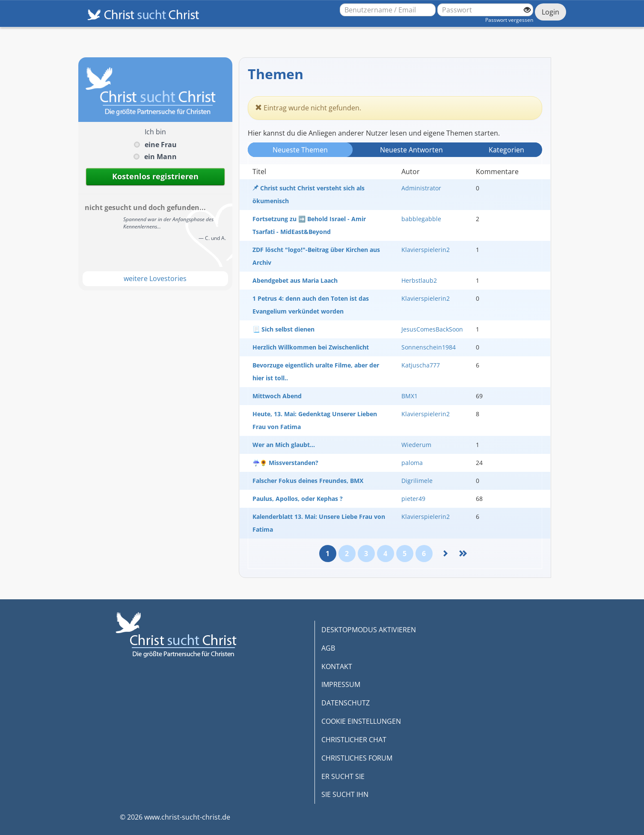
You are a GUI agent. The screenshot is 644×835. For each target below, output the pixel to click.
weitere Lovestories (155, 278)
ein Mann (160, 157)
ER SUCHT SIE (343, 776)
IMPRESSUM (341, 684)
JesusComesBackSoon (432, 329)
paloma (412, 463)
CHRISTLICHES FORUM (357, 758)
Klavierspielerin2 (426, 250)
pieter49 (413, 499)
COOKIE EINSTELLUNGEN (361, 721)
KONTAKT (337, 666)
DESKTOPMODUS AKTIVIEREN (369, 630)
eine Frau (161, 145)
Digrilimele (417, 481)
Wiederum (416, 445)
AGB (328, 648)
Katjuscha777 (421, 365)
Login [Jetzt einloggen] (551, 12)
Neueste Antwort (411, 150)
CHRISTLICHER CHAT (354, 740)
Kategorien (506, 150)
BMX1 (410, 396)
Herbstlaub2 (419, 280)
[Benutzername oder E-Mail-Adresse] (388, 10)
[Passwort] (485, 10)
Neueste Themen (300, 150)
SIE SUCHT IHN (345, 794)
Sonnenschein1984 (429, 347)
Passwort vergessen (509, 20)
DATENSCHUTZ (346, 703)
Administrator (421, 188)
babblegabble (421, 219)
